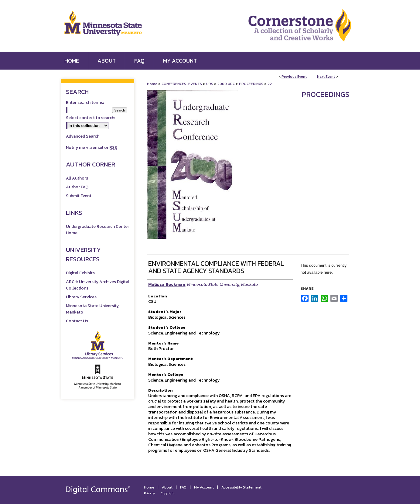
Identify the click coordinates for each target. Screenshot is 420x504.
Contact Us (77, 321)
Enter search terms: (85, 103)
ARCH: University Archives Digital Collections (98, 285)
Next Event (326, 77)
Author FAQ (77, 187)
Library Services (81, 297)
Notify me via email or (91, 147)
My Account (204, 487)
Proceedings (325, 94)
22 (270, 84)
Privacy (149, 493)
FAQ (183, 487)
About (167, 487)
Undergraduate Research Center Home (97, 230)
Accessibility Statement (241, 487)
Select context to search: (90, 118)
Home (152, 84)
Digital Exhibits (80, 273)
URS (210, 84)
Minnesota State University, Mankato (93, 309)
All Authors (77, 178)
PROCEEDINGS (252, 84)
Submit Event (79, 196)
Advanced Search (83, 136)
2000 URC (227, 84)
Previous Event (294, 77)
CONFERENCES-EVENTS (182, 84)
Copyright (168, 493)
